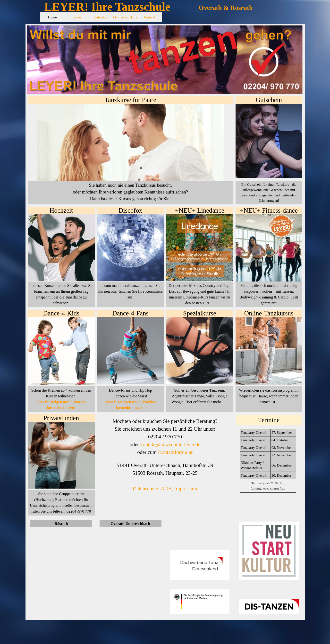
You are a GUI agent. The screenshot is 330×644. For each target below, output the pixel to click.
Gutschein (101, 17)
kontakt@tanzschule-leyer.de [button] (170, 444)
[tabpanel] (269, 193)
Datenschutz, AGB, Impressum (165, 489)
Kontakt (149, 17)
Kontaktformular (175, 452)
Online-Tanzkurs (125, 17)
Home (52, 17)
